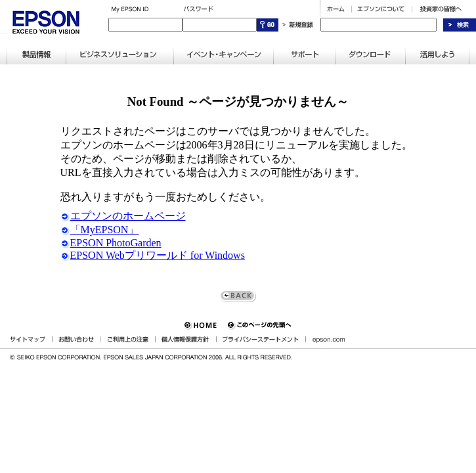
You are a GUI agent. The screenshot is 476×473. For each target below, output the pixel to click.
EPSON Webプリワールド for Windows (153, 255)
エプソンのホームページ (123, 216)
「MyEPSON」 (100, 230)
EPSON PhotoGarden (111, 243)
